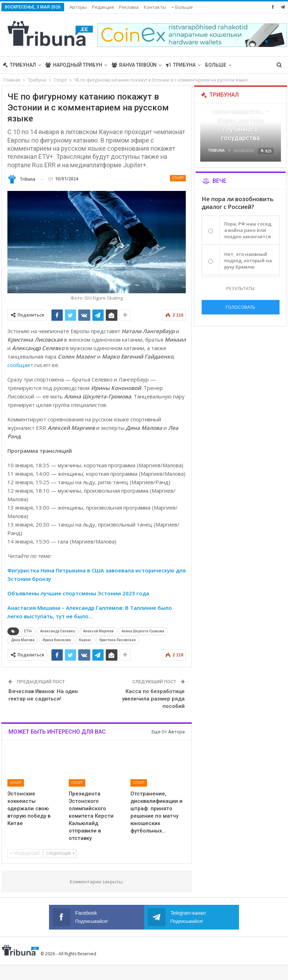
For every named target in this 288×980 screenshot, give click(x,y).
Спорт (178, 178)
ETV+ (28, 631)
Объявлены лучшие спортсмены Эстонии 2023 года (78, 593)
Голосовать (240, 307)
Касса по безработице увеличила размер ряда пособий (153, 699)
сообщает (20, 365)
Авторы (78, 7)
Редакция (103, 7)
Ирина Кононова (57, 640)
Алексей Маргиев (98, 631)
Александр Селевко (58, 631)
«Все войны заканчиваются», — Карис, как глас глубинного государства (240, 120)
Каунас (85, 640)
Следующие (60, 853)
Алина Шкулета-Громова (143, 631)
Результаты (240, 288)
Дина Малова (23, 640)
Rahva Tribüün (134, 65)
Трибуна (181, 65)
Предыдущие (25, 853)
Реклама (129, 7)
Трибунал (19, 65)
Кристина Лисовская (118, 640)
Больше (182, 7)
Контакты (155, 7)
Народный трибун (74, 65)
